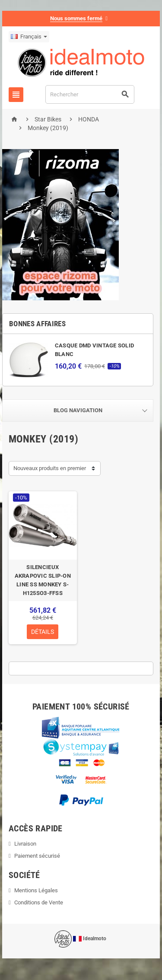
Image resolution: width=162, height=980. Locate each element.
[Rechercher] (90, 94)
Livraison (25, 844)
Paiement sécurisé (37, 856)
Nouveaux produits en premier (50, 468)
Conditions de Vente (39, 902)
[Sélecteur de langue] (29, 37)
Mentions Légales (36, 890)
